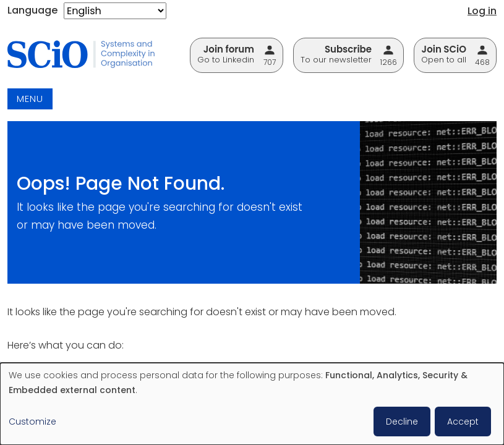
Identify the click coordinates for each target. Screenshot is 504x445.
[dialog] (252, 404)
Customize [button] (32, 422)
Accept (463, 422)
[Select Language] (115, 11)
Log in (482, 11)
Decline (402, 422)
